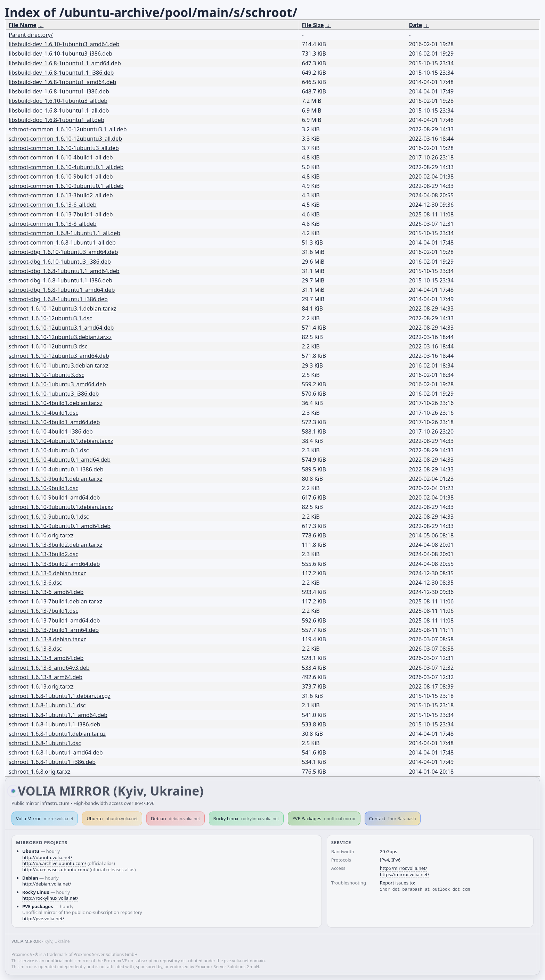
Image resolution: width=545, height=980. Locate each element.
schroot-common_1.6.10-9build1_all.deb (61, 176)
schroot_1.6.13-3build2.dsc (43, 554)
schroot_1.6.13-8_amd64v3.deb (49, 668)
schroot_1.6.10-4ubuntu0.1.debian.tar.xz (61, 441)
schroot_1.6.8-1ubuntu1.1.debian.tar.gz (60, 696)
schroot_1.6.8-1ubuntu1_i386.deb (52, 762)
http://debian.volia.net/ (47, 884)
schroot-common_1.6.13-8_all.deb (53, 224)
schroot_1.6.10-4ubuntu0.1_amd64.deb (60, 460)
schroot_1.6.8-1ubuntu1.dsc (45, 743)
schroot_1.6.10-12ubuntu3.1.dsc (50, 318)
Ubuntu (112, 818)
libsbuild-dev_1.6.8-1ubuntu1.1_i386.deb (61, 73)
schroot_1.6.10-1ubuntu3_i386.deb (54, 394)
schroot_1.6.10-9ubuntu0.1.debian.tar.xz (61, 507)
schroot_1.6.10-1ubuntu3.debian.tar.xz (59, 365)
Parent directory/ (31, 35)
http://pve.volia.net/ (43, 919)
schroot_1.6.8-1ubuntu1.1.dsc (47, 705)
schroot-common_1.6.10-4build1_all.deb (61, 157)
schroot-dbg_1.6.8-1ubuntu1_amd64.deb (62, 290)
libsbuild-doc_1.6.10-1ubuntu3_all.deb (58, 101)
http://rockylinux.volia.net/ (50, 898)
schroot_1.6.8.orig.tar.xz (40, 772)
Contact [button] (393, 818)
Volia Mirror (45, 818)
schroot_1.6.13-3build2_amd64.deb (54, 564)
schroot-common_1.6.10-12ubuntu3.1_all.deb (68, 129)
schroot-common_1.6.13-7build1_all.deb (61, 214)
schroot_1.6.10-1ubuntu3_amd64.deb (57, 384)
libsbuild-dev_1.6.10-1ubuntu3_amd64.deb (64, 44)
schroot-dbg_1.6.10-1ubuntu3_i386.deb (60, 262)
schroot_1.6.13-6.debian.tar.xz (47, 573)
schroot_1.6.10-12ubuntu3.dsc (48, 346)
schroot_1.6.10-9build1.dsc (43, 488)
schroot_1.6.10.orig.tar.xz (41, 535)
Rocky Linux (246, 818)
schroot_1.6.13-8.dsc (35, 649)
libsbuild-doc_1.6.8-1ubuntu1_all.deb (56, 120)
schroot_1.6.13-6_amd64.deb (46, 592)
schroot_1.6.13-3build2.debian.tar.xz (56, 545)
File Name (23, 25)
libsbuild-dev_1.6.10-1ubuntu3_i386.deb (60, 53)
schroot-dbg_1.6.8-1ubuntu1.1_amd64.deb (64, 271)
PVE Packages (324, 818)
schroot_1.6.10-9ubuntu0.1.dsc (49, 517)
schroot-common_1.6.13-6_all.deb (53, 205)
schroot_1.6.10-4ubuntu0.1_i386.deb (56, 469)
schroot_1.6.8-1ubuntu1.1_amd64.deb (58, 715)
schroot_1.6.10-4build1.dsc (43, 413)
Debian (176, 818)
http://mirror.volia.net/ (404, 868)
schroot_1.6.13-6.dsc (35, 583)
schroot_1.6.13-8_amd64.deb (46, 658)
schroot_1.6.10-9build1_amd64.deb (54, 497)
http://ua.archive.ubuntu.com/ (54, 863)
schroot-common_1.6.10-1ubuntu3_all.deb (64, 148)
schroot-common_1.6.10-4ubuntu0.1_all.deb (66, 167)
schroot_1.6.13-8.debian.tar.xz (47, 639)
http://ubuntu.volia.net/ (47, 857)
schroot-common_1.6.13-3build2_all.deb (61, 195)
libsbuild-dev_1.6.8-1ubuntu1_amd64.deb (62, 82)
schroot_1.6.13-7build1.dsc (43, 611)
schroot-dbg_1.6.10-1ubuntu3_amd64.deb (63, 252)
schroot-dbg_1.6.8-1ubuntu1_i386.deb (58, 299)
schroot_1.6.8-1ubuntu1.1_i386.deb (55, 724)
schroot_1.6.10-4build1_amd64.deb (54, 422)
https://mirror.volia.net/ (405, 874)
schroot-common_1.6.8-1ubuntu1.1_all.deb (64, 233)
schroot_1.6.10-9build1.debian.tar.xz (56, 479)
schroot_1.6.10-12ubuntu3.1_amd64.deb (61, 328)
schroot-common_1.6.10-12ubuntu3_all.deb (65, 139)
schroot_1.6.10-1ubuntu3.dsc (46, 375)
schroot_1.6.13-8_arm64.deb (46, 677)
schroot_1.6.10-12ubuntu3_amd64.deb (59, 356)
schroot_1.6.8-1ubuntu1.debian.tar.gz (57, 734)
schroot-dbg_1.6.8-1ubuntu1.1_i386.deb (60, 280)
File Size (313, 25)
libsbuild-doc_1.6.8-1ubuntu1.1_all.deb (59, 110)
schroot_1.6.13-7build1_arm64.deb (54, 630)
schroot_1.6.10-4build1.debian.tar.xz (56, 403)
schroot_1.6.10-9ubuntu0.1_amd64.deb (60, 526)
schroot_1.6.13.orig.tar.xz (41, 686)
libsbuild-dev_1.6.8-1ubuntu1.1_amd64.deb (65, 63)
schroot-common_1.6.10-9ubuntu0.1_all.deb (66, 186)
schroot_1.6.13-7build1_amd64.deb (54, 620)
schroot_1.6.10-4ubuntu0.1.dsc (49, 450)
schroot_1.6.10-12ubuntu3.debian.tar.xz (60, 337)
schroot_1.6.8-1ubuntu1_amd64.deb (56, 752)
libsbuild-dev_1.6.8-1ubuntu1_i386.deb (59, 91)
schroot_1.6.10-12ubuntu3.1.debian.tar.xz (63, 308)
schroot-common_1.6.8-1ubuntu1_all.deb (62, 242)
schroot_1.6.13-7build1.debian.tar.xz (56, 601)
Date (416, 25)
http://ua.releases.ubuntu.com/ (55, 870)
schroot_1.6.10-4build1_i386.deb (51, 431)
